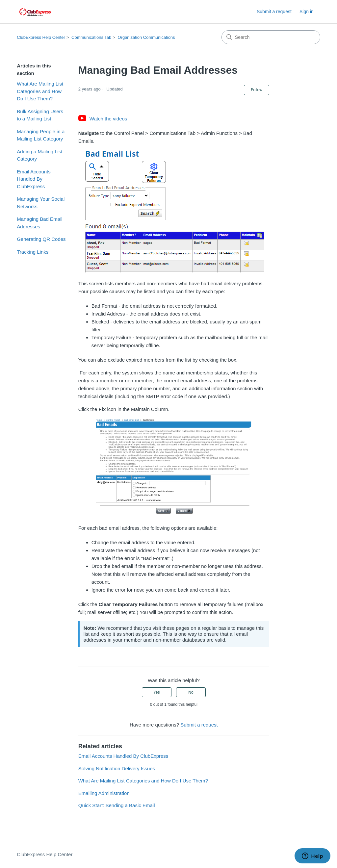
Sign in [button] (307, 12)
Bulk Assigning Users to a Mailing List (40, 115)
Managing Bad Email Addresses (39, 223)
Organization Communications (146, 37)
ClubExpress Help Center (41, 37)
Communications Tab (91, 37)
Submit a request (274, 12)
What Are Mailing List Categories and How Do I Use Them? (40, 91)
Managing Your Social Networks (41, 203)
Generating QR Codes (41, 239)
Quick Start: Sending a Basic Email (117, 805)
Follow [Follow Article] (257, 90)
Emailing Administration (104, 793)
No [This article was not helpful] (191, 692)
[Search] (271, 37)
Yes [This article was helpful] (157, 692)
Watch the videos (108, 119)
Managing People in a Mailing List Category (41, 135)
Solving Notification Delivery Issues (117, 768)
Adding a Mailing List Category (39, 155)
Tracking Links (33, 252)
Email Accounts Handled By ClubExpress (34, 179)
